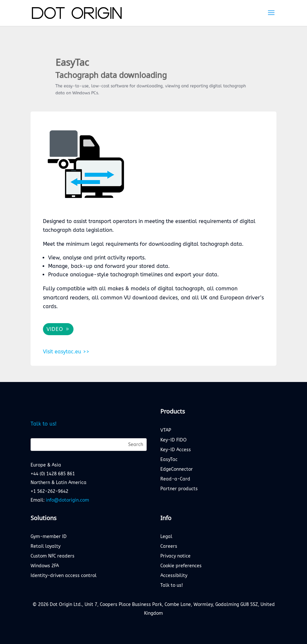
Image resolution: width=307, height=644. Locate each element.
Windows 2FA (45, 566)
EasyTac (169, 460)
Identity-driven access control (64, 576)
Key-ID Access (176, 450)
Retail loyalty (46, 547)
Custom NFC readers (53, 556)
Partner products (179, 489)
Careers (169, 547)
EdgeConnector (177, 470)
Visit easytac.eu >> (66, 352)
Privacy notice (175, 556)
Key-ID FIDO (174, 440)
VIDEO (55, 329)
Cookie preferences (181, 566)
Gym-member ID (49, 537)
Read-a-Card (175, 479)
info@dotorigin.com (67, 500)
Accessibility (174, 576)
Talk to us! (44, 424)
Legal (166, 537)
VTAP (166, 431)
